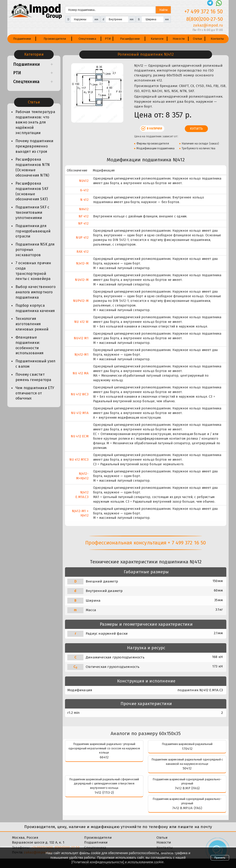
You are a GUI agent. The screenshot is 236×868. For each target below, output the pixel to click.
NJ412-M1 (81, 355)
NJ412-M (82, 263)
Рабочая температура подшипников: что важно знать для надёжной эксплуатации (35, 122)
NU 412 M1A (80, 413)
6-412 (84, 190)
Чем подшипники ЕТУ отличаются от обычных (35, 393)
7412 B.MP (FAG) (187, 788)
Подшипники (22, 39)
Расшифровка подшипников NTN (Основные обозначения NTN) (33, 167)
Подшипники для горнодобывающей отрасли (33, 231)
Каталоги (157, 39)
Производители (55, 39)
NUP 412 (82, 238)
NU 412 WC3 (80, 394)
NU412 (84, 181)
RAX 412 (82, 252)
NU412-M (82, 280)
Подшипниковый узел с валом (35, 364)
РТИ (108, 39)
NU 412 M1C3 (79, 460)
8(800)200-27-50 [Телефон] (205, 19)
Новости (179, 39)
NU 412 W (81, 322)
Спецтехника (87, 39)
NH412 (84, 209)
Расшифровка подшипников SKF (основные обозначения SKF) (32, 191)
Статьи (197, 39)
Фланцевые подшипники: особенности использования (30, 345)
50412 (187, 768)
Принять (220, 858)
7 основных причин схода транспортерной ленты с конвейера (33, 271)
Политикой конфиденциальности (98, 862)
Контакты (217, 39)
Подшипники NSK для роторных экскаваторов (35, 250)
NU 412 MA (81, 373)
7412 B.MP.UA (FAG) (187, 808)
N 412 (84, 200)
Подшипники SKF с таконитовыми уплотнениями (32, 212)
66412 (104, 757)
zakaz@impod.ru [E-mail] (208, 25)
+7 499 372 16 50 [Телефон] (204, 12)
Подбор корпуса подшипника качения (35, 308)
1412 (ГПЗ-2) (104, 793)
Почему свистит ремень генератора (33, 377)
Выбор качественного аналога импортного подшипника (35, 292)
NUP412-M (81, 301)
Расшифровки (130, 39)
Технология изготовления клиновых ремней (32, 324)
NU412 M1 (81, 338)
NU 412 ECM (80, 436)
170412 (187, 749)
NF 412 (84, 216)
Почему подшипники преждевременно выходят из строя (34, 146)
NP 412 (83, 224)
